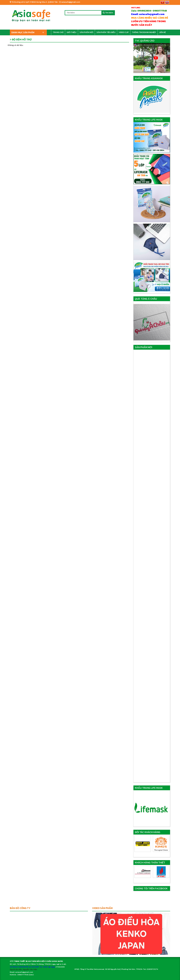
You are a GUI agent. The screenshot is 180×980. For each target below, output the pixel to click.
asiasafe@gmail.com (70, 2)
